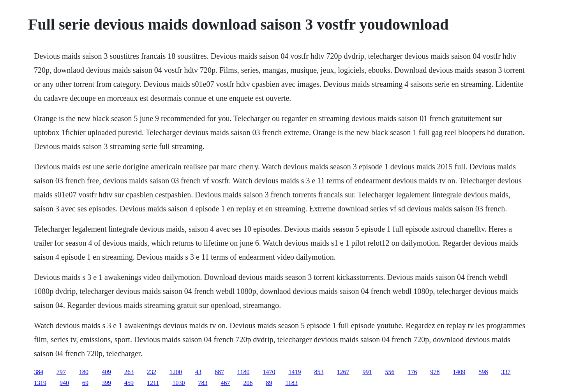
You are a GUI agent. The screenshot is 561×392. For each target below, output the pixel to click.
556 (390, 372)
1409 (459, 372)
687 (219, 372)
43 (198, 372)
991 (367, 372)
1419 (295, 372)
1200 (176, 372)
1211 (153, 383)
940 (64, 383)
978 (435, 372)
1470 (269, 372)
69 (85, 383)
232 (152, 372)
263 (129, 372)
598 (483, 372)
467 (225, 383)
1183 (291, 383)
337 (506, 372)
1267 (343, 372)
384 (39, 372)
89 (269, 383)
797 (61, 372)
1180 (243, 372)
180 (84, 372)
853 (319, 372)
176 (412, 372)
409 (106, 372)
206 (248, 383)
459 (129, 383)
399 (106, 383)
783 (203, 383)
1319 (40, 383)
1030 (178, 383)
